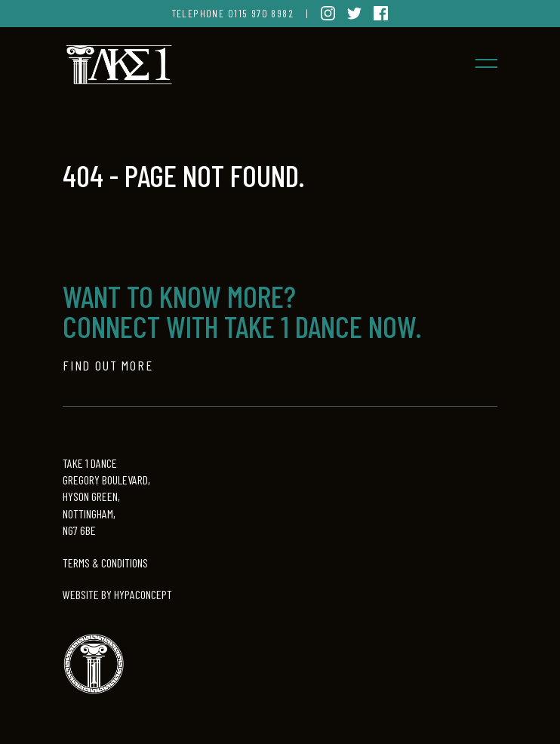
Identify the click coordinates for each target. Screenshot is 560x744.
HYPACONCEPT (143, 594)
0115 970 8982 (261, 13)
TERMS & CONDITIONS (105, 563)
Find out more (108, 365)
